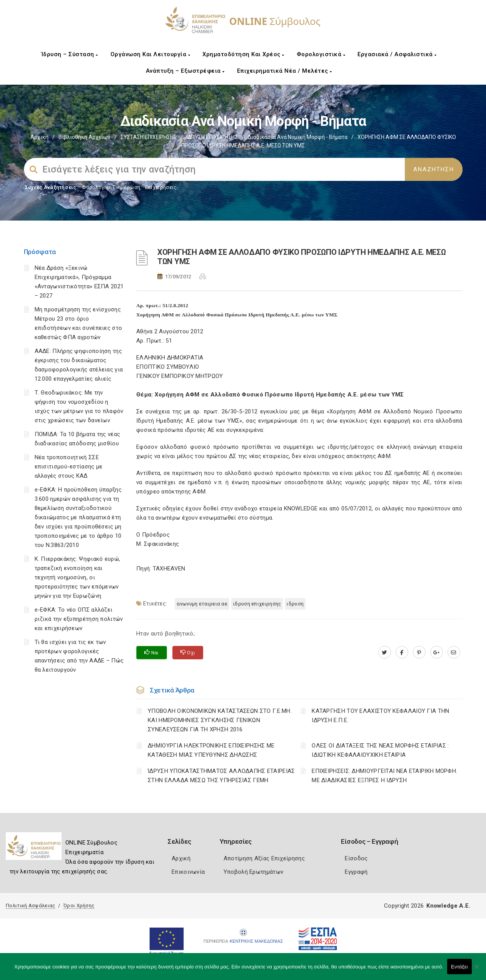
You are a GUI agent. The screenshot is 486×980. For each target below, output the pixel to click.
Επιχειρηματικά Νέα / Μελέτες (285, 71)
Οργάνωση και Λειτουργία (150, 54)
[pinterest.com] (419, 652)
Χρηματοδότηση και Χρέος (243, 54)
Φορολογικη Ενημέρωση (111, 187)
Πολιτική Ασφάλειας (30, 906)
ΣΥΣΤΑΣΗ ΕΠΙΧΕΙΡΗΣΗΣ (149, 137)
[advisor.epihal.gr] (454, 652)
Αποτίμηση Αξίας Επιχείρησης (264, 858)
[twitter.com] (385, 652)
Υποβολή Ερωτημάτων (253, 872)
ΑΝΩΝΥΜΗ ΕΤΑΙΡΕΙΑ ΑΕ (202, 604)
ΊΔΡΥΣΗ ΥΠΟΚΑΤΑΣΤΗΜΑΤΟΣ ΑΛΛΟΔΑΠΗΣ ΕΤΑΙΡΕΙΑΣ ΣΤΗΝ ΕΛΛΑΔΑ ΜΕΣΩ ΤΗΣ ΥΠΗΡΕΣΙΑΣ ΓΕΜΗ (221, 776)
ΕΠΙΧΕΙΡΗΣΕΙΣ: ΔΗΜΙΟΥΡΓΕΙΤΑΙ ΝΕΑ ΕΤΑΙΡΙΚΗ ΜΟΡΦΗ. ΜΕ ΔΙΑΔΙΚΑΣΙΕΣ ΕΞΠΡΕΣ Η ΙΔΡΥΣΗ (384, 776)
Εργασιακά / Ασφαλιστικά (397, 54)
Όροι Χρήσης (79, 906)
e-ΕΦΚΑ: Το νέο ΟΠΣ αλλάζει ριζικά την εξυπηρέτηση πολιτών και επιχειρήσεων (79, 619)
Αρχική (39, 137)
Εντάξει (459, 967)
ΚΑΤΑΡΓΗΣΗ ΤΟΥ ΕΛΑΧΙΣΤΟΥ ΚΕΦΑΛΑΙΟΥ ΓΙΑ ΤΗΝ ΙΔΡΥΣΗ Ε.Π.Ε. (380, 716)
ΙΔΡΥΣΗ (295, 604)
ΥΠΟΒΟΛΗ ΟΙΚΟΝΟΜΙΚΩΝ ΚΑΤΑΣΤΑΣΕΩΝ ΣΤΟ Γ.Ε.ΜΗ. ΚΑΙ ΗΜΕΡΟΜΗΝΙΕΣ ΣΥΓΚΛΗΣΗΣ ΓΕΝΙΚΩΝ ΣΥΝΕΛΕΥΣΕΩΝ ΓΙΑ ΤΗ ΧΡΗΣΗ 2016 (220, 720)
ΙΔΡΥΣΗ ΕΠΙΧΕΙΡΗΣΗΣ (212, 137)
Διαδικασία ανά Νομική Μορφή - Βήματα (298, 137)
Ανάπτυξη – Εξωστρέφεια (185, 71)
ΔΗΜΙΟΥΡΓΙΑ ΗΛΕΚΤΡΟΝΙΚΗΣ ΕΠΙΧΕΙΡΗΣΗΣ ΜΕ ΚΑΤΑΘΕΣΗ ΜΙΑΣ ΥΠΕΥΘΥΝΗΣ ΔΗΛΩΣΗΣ (211, 750)
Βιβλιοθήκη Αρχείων (84, 137)
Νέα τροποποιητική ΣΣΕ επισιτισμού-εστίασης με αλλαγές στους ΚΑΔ (69, 467)
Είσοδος (356, 858)
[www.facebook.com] (402, 652)
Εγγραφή (356, 872)
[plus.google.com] (437, 652)
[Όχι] (476, 970)
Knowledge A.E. (448, 906)
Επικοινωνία (188, 872)
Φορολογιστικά (321, 54)
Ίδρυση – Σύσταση (70, 54)
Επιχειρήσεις (161, 187)
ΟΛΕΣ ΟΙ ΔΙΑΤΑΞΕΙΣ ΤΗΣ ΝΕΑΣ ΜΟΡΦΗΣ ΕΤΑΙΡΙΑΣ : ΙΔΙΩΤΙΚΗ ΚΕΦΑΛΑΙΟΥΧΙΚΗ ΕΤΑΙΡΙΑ (380, 750)
